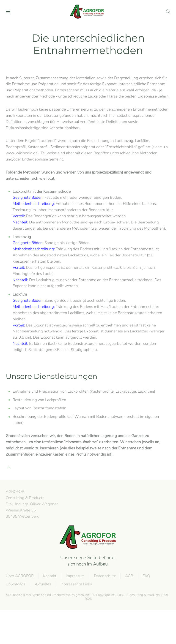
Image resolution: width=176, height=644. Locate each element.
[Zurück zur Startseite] (88, 11)
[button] (8, 11)
